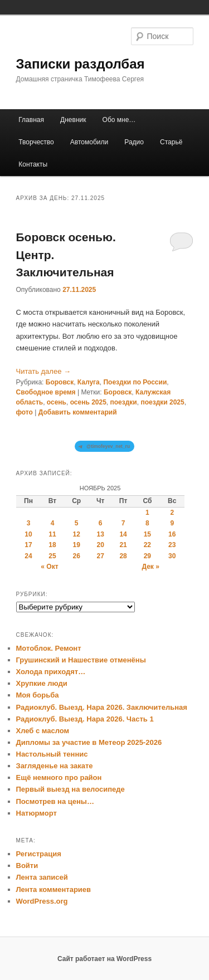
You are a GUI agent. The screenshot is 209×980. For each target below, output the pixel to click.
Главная (31, 120)
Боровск (60, 382)
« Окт (49, 567)
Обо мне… (119, 120)
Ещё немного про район (59, 777)
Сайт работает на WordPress (104, 959)
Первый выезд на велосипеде (71, 789)
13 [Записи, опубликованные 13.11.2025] (101, 534)
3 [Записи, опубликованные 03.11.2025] (29, 523)
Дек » (150, 567)
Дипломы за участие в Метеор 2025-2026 (89, 742)
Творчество (36, 142)
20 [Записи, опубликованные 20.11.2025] (101, 545)
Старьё (171, 142)
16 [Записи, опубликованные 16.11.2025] (172, 534)
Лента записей (42, 877)
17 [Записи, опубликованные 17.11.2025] (28, 545)
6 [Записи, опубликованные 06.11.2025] (101, 523)
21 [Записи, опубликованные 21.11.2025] (123, 545)
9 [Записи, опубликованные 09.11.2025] (172, 523)
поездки (124, 402)
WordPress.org (42, 901)
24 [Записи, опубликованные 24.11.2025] (28, 556)
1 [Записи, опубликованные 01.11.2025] (147, 513)
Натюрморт (37, 813)
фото (25, 412)
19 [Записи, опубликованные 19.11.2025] (76, 545)
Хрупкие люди (42, 683)
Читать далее (44, 371)
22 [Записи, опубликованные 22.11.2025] (147, 545)
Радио (134, 142)
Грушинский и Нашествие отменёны (81, 660)
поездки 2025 (162, 402)
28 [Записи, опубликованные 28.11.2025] (123, 556)
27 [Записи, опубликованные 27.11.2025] (101, 556)
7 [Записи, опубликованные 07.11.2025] (123, 523)
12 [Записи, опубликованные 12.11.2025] (76, 534)
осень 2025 (88, 402)
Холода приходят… (51, 672)
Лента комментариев (54, 889)
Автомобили (89, 142)
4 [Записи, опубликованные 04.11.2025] (53, 523)
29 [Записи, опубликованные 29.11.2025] (147, 556)
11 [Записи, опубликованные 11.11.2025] (52, 534)
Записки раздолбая (81, 64)
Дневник (73, 120)
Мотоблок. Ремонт (49, 648)
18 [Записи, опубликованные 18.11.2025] (52, 545)
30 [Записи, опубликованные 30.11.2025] (172, 556)
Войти (27, 866)
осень (57, 402)
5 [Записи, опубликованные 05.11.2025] (77, 523)
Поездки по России (135, 382)
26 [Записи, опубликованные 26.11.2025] (76, 556)
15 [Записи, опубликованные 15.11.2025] (147, 534)
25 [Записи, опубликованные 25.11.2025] (52, 556)
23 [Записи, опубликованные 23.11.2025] (172, 545)
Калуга (89, 382)
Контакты (33, 164)
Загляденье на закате (55, 766)
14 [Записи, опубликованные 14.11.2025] (123, 534)
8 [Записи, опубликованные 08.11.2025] (147, 523)
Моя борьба (38, 695)
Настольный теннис (52, 754)
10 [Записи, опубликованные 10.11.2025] (28, 534)
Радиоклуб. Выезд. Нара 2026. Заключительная (102, 707)
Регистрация (39, 854)
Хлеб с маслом (43, 731)
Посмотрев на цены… (55, 801)
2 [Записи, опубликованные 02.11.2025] (172, 513)
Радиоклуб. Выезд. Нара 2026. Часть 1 (85, 719)
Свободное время (46, 392)
